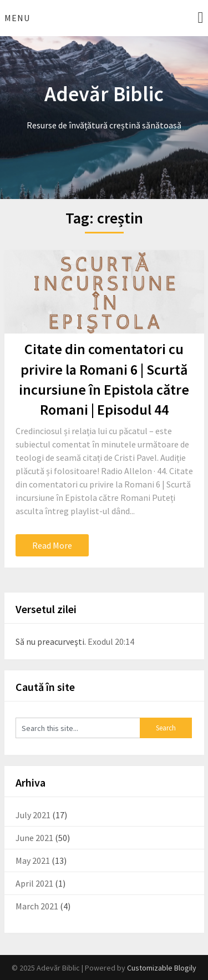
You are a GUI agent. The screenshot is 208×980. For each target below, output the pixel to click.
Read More (52, 545)
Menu (17, 18)
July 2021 (33, 815)
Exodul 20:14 (111, 641)
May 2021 (33, 860)
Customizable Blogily (162, 968)
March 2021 (37, 906)
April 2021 (34, 883)
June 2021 (34, 838)
